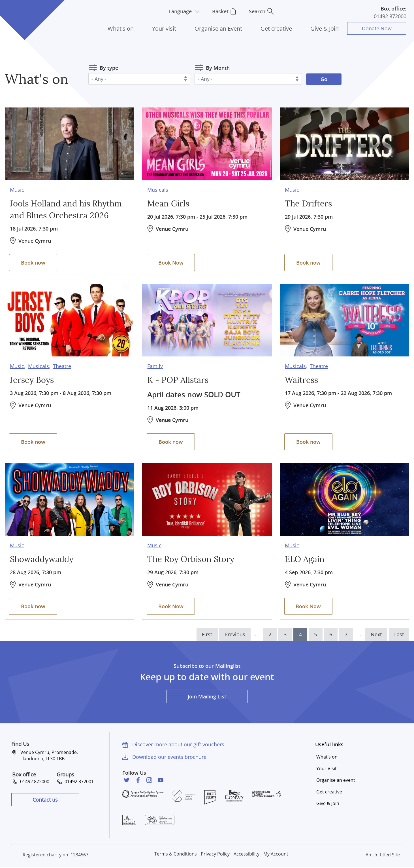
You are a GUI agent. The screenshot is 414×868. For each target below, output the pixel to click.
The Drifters (309, 203)
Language (179, 11)
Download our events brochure (169, 757)
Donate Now (377, 28)
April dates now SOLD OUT (196, 394)
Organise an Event (218, 28)
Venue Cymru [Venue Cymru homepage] (25, 13)
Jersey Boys (33, 380)
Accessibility (247, 854)
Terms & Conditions (176, 854)
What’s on (327, 757)
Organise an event (336, 780)
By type (109, 68)
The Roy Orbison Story (192, 559)
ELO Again (305, 559)
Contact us (45, 800)
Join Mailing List (207, 697)
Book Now (171, 262)
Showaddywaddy (43, 559)
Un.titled (382, 855)
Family (155, 366)
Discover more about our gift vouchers (178, 745)
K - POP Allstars (179, 380)
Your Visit (326, 769)
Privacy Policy (215, 854)
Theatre (62, 366)
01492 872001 (78, 782)
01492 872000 (390, 16)
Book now (34, 262)
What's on (121, 28)
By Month (218, 68)
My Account (276, 854)
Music (17, 189)
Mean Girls (169, 203)
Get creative (276, 28)
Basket (220, 11)
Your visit (164, 28)
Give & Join (325, 28)
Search (258, 11)
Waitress (302, 380)
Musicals (158, 189)
